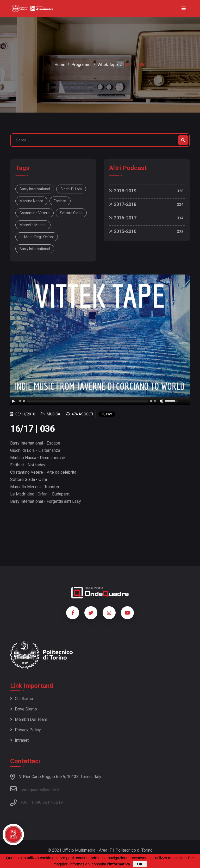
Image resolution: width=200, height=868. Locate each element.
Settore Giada (71, 213)
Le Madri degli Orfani (37, 237)
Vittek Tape (108, 65)
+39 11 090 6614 (36, 802)
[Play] (14, 401)
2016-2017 (123, 218)
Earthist (60, 201)
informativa (119, 864)
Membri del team (29, 719)
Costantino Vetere (35, 213)
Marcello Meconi (33, 225)
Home (60, 65)
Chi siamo (22, 699)
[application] (100, 401)
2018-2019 (123, 191)
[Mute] (161, 401)
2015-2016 (123, 231)
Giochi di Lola (71, 189)
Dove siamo (24, 709)
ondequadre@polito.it (35, 789)
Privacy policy (26, 730)
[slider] (88, 401)
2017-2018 (123, 204)
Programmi (81, 65)
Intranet (19, 740)
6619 (58, 802)
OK (140, 864)
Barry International (35, 189)
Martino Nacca (31, 201)
